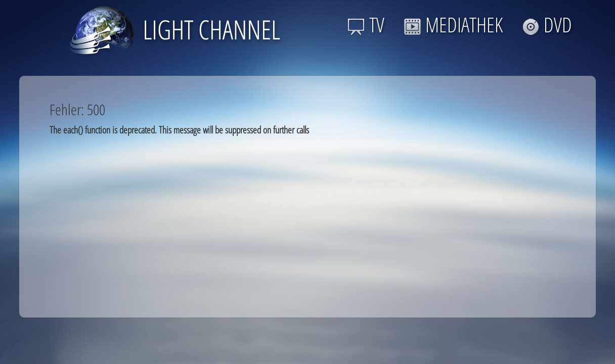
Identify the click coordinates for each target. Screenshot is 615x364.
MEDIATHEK (453, 25)
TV (366, 25)
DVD (547, 25)
